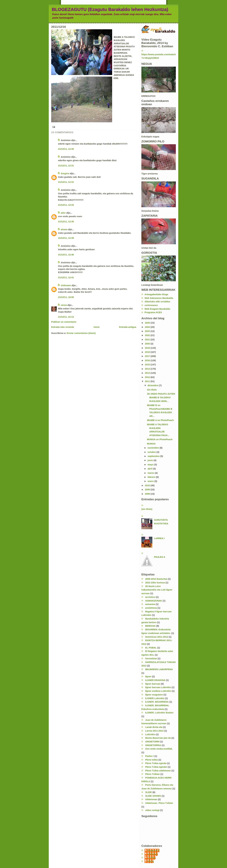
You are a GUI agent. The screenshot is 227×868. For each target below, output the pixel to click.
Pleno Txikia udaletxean (158, 771)
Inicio (97, 327)
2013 (148, 373)
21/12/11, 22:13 (66, 317)
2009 (148, 490)
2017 (148, 356)
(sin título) (147, 509)
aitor (63, 213)
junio (151, 460)
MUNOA (151, 444)
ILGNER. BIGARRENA (157, 702)
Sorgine (65, 174)
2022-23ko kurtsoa (155, 583)
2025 (148, 323)
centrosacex (151, 305)
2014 (148, 369)
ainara (64, 229)
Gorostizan (151, 659)
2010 (148, 485)
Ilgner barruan (153, 684)
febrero (152, 477)
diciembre (153, 385)
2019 (148, 348)
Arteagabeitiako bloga (156, 294)
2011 (148, 381)
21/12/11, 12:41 (66, 277)
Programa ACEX (153, 312)
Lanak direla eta (154, 727)
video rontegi (152, 810)
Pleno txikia (151, 760)
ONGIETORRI (152, 742)
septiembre (154, 456)
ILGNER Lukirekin (155, 698)
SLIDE (149, 792)
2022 (148, 335)
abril (150, 469)
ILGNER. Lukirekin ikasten (159, 713)
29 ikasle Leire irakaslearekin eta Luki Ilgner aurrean (157, 590)
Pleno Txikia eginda (156, 763)
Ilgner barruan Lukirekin (158, 687)
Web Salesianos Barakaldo (159, 298)
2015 (148, 365)
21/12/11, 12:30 (66, 149)
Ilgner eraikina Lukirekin (158, 691)
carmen (152, 858)
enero (151, 481)
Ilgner (148, 677)
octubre (152, 452)
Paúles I (149, 756)
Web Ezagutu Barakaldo (157, 309)
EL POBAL (151, 648)
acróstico (150, 597)
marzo (151, 473)
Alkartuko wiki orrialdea (157, 302)
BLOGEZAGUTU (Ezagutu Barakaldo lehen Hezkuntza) (110, 9)
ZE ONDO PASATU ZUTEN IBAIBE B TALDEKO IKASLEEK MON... (161, 397)
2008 (148, 494)
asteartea (150, 604)
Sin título (152, 390)
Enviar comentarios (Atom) (81, 333)
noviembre (154, 448)
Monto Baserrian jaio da (158, 738)
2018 (148, 352)
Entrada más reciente (63, 327)
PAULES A (160, 557)
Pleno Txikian (153, 774)
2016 (148, 360)
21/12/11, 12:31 (66, 166)
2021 (148, 340)
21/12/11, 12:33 (66, 205)
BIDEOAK (150, 626)
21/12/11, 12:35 (66, 222)
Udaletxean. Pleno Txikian (159, 803)
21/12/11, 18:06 (66, 297)
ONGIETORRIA (153, 745)
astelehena (151, 608)
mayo (151, 465)
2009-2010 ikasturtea (156, 579)
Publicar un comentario (64, 322)
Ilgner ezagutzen (154, 695)
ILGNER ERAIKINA (155, 680)
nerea (64, 305)
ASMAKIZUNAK (154, 601)
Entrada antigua (128, 327)
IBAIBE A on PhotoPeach (160, 420)
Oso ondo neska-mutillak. (159, 749)
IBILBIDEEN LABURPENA (159, 669)
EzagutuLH (153, 850)
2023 (148, 331)
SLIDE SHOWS (153, 796)
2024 (148, 327)
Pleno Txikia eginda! (156, 767)
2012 (148, 377)
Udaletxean (151, 799)
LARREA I (159, 538)
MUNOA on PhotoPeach (160, 439)
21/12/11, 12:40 (66, 255)
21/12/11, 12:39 (66, 238)
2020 (148, 344)
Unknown (66, 285)
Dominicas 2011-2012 (157, 637)
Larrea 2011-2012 (154, 731)
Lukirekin (150, 734)
